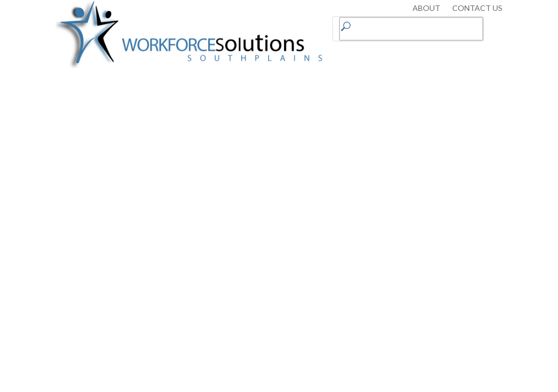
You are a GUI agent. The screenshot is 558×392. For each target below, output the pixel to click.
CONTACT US (477, 8)
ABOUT (426, 8)
